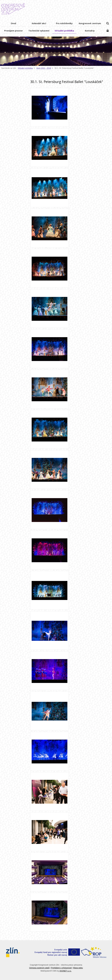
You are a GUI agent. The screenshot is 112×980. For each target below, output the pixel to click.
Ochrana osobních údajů (39, 968)
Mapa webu (78, 968)
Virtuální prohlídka (25, 68)
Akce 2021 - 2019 (44, 68)
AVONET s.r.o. (66, 971)
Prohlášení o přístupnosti (61, 968)
